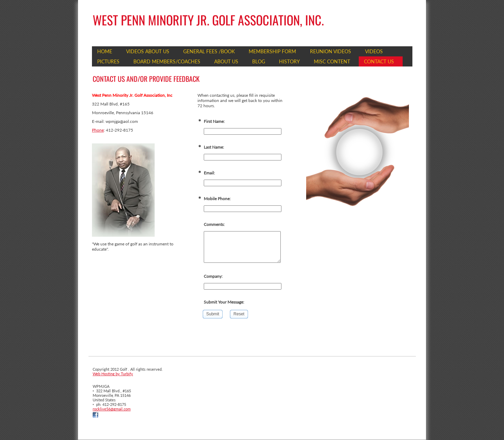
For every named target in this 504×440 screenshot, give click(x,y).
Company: (213, 276)
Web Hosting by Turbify (113, 374)
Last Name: (214, 147)
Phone (98, 130)
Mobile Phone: (217, 199)
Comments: (214, 224)
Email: (209, 173)
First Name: (214, 121)
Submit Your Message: (224, 302)
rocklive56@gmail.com (112, 409)
